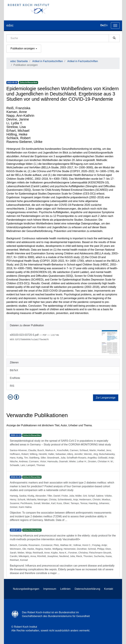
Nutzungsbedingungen (26, 589)
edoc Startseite (19, 61)
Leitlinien (65, 589)
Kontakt (109, 589)
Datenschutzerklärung (87, 589)
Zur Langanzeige (106, 398)
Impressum (50, 589)
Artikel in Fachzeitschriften (48, 61)
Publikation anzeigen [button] (24, 48)
